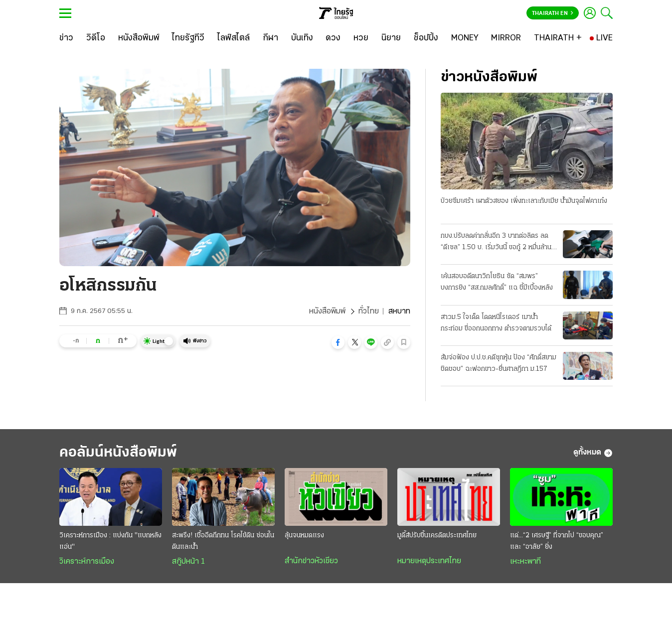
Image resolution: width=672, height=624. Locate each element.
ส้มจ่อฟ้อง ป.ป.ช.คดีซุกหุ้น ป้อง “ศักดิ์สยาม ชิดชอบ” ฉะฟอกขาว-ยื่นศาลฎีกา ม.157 (499, 363)
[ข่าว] (66, 38)
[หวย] (361, 38)
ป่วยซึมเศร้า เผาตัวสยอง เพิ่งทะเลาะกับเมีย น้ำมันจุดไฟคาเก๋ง (524, 201)
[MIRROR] (506, 38)
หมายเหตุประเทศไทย (429, 561)
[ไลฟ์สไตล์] (234, 38)
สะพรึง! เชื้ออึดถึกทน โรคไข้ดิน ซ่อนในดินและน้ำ (223, 541)
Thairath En (553, 13)
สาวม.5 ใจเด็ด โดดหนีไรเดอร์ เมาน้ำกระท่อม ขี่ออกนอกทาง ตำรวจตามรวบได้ (496, 323)
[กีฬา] (270, 38)
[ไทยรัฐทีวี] (188, 38)
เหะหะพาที (525, 562)
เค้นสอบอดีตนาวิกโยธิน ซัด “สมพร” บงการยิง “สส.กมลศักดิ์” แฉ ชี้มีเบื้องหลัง (497, 282)
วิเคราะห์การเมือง (87, 562)
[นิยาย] (391, 38)
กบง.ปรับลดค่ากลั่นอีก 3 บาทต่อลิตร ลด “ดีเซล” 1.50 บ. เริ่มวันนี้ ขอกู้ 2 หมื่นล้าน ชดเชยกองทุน (496, 243)
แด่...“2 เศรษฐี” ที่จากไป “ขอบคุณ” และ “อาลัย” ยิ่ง (557, 541)
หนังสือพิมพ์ (327, 312)
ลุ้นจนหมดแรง (304, 536)
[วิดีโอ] (96, 38)
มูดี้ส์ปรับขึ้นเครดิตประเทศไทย (437, 536)
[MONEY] (465, 38)
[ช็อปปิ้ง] (426, 38)
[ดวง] (333, 38)
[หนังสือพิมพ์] (139, 38)
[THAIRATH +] (558, 38)
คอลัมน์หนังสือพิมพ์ (118, 453)
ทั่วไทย (369, 312)
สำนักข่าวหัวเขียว (311, 561)
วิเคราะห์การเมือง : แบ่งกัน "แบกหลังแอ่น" (110, 541)
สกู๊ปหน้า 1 (188, 562)
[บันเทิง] (302, 38)
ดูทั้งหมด (593, 453)
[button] (338, 342)
